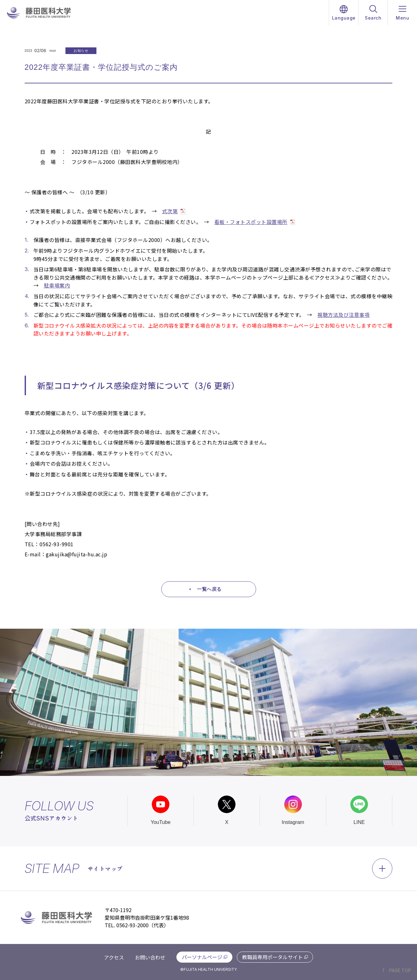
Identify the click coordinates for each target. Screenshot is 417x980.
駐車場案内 (57, 285)
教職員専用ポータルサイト (273, 957)
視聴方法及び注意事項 (343, 315)
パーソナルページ (202, 957)
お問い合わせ (150, 957)
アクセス (114, 957)
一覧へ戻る (209, 589)
